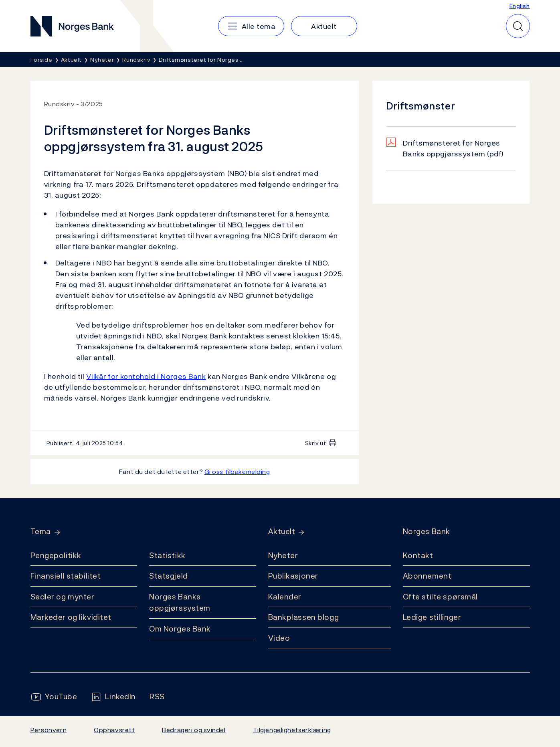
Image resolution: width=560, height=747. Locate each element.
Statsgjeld (169, 576)
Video (279, 638)
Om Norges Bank (180, 629)
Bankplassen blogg (304, 617)
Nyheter (283, 555)
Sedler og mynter (63, 597)
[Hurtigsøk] (518, 26)
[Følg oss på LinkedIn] (113, 697)
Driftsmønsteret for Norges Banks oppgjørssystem (453, 148)
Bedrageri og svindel (194, 730)
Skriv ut (316, 443)
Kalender (285, 597)
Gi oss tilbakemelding (237, 472)
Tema (41, 531)
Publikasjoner (293, 576)
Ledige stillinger (432, 617)
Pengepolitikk (56, 555)
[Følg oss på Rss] (157, 697)
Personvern (49, 730)
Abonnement (427, 576)
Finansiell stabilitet (66, 576)
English (520, 6)
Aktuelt (282, 531)
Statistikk (167, 555)
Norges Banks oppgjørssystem (180, 602)
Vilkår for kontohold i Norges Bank (146, 376)
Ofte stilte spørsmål (440, 597)
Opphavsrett (114, 730)
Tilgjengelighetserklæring (292, 730)
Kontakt (418, 555)
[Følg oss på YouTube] (54, 697)
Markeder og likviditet (71, 617)
